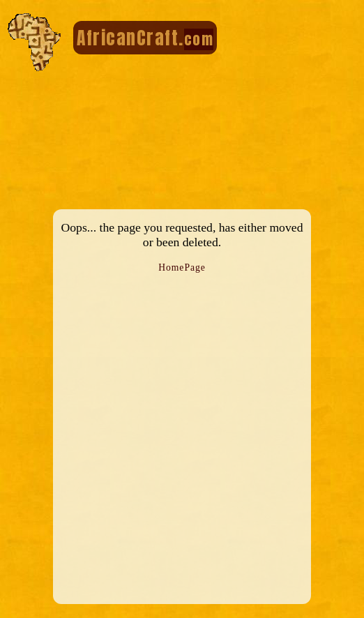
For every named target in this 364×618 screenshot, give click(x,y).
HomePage (182, 267)
